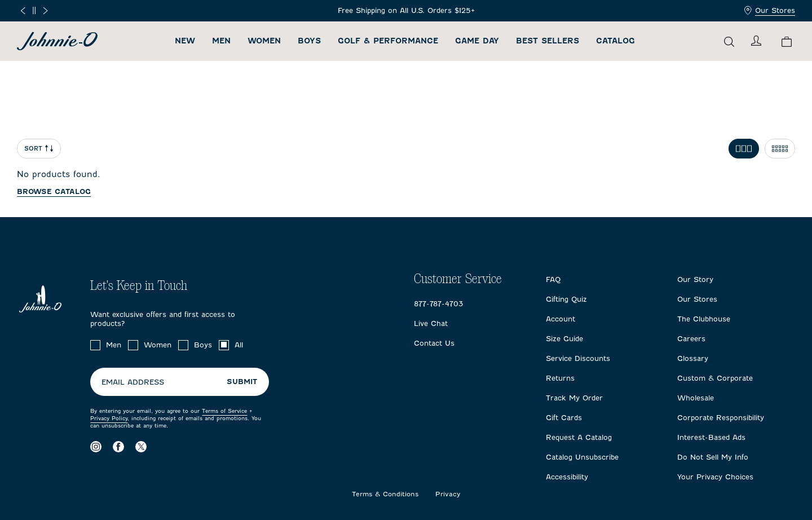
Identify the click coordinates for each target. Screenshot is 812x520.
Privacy (448, 494)
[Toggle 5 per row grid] (780, 149)
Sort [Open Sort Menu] (39, 149)
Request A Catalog (579, 437)
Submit (242, 382)
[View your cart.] (787, 41)
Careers (691, 339)
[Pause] (34, 10)
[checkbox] (95, 345)
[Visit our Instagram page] (96, 446)
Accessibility (567, 477)
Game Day (477, 41)
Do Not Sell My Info (713, 457)
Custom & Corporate (715, 378)
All (239, 345)
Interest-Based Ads (711, 437)
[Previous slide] (23, 11)
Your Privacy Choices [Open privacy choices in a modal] (715, 477)
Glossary (693, 358)
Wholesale (696, 398)
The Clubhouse (704, 319)
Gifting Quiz (566, 299)
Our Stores (770, 10)
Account (561, 319)
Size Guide (564, 339)
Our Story (695, 279)
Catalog (615, 41)
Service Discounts (578, 358)
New (185, 41)
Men (221, 41)
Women (264, 41)
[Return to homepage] (57, 41)
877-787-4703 (438, 304)
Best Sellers (548, 41)
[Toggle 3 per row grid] (744, 149)
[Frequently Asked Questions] (406, 11)
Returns (560, 378)
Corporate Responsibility (721, 418)
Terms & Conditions (385, 494)
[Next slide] (45, 11)
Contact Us (434, 343)
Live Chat (431, 323)
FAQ (553, 279)
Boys (309, 41)
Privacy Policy (109, 418)
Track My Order (574, 398)
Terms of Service (224, 411)
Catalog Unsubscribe (582, 457)
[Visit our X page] (141, 446)
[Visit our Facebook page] (118, 446)
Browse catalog (54, 191)
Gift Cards (564, 418)
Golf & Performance (388, 41)
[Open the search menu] (729, 41)
